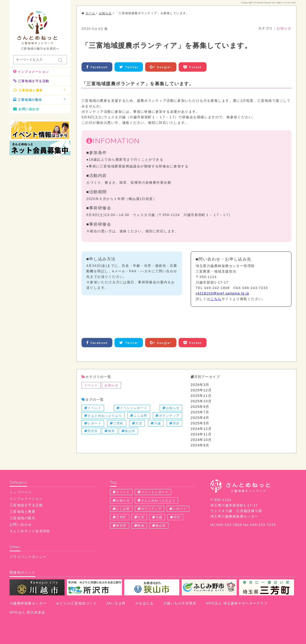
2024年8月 (200, 445)
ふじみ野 (139, 416)
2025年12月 (201, 390)
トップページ (21, 492)
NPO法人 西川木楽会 (27, 612)
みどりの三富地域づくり (76, 603)
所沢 (174, 423)
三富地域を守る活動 (31, 81)
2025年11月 (201, 396)
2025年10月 (201, 401)
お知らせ (284, 28)
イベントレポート (132, 408)
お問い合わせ (26, 109)
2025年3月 (200, 423)
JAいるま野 (116, 603)
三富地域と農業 (39, 90)
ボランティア (167, 416)
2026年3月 (200, 385)
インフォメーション (31, 72)
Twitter (129, 67)
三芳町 (117, 423)
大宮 (137, 423)
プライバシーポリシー (28, 557)
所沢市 (91, 431)
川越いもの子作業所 (180, 603)
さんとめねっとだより (103, 416)
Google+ (161, 67)
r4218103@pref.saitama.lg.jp (223, 293)
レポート (93, 423)
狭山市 (128, 431)
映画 (110, 431)
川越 (156, 423)
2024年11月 (201, 434)
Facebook (97, 67)
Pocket (193, 67)
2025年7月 (200, 412)
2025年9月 (200, 407)
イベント (91, 385)
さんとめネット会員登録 (30, 531)
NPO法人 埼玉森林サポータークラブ (237, 603)
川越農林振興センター (28, 603)
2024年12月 (201, 429)
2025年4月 (200, 418)
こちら (216, 299)
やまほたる (145, 603)
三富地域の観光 (39, 99)
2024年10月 (201, 440)
